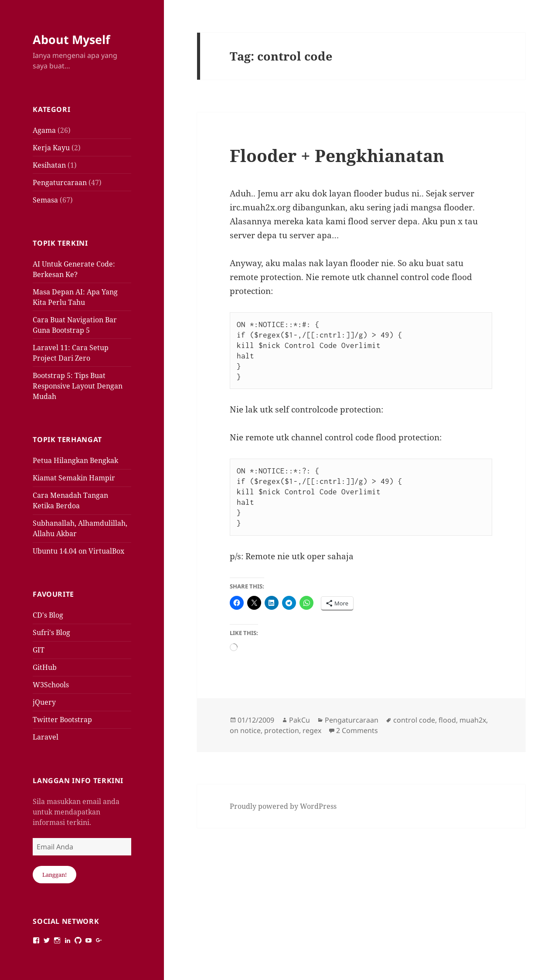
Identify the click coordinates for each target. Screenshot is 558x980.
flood (447, 720)
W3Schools (51, 685)
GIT (39, 650)
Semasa (45, 200)
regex (312, 730)
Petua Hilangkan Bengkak (75, 460)
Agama (44, 130)
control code (414, 720)
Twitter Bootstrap (62, 720)
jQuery (44, 702)
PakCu (299, 720)
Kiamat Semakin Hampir (74, 478)
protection (282, 730)
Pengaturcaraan (60, 182)
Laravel (46, 737)
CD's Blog (48, 615)
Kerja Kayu (51, 148)
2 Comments (357, 730)
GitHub (45, 667)
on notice (245, 730)
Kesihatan (49, 165)
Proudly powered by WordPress (283, 806)
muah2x (473, 720)
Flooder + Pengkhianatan (337, 155)
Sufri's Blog (51, 632)
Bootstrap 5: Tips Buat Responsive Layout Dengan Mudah (78, 386)
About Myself (71, 39)
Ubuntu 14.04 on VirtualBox (78, 551)
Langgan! (54, 875)
